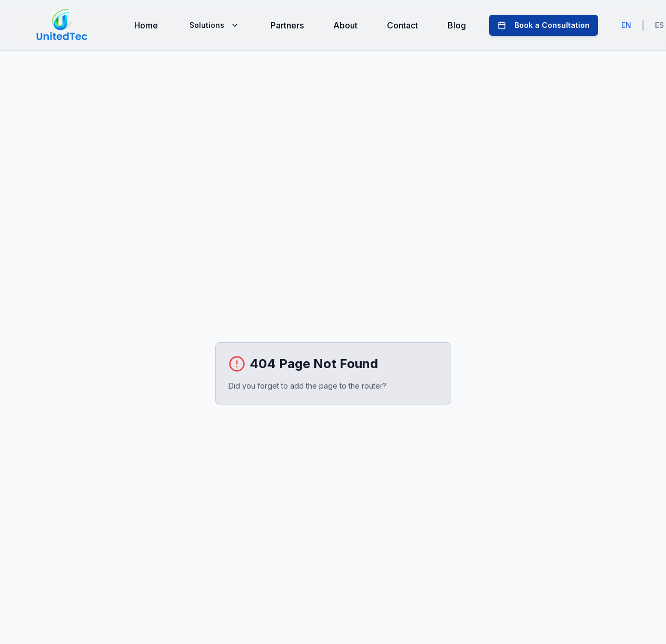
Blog (457, 25)
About (345, 25)
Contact (402, 25)
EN (626, 25)
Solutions (214, 25)
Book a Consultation (544, 25)
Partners (287, 25)
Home (146, 25)
